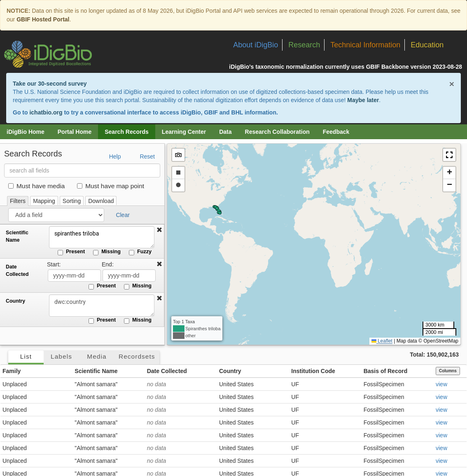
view (441, 384)
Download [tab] (101, 201)
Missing (107, 252)
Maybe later (363, 100)
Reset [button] (147, 156)
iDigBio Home (26, 132)
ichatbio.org (46, 112)
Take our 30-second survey (50, 84)
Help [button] (115, 156)
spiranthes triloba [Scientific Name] (101, 237)
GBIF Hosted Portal (43, 19)
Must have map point (111, 186)
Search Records (127, 132)
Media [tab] (97, 356)
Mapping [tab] (44, 201)
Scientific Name (17, 236)
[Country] (101, 306)
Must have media (36, 186)
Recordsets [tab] (137, 356)
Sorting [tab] (72, 201)
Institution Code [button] (313, 371)
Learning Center (184, 132)
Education (427, 45)
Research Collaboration (277, 132)
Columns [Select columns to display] (448, 371)
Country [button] (230, 371)
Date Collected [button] (167, 371)
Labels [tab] (61, 356)
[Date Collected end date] (129, 275)
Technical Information (365, 45)
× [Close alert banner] (452, 84)
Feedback (336, 132)
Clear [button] (123, 215)
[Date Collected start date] (74, 275)
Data (225, 132)
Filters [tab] (18, 201)
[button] (159, 230)
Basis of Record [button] (386, 371)
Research (304, 45)
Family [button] (12, 371)
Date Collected (17, 271)
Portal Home (75, 132)
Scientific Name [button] (96, 371)
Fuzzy (140, 252)
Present (71, 252)
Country (15, 301)
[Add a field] (56, 215)
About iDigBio (256, 45)
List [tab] (26, 356)
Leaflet (382, 341)
